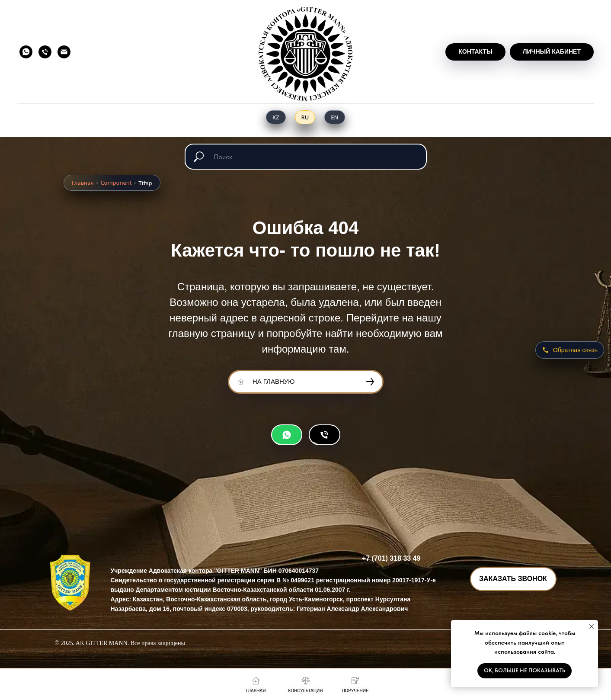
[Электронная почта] (64, 52)
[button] (513, 579)
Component (116, 183)
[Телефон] (45, 52)
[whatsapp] (26, 52)
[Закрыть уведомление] (592, 626)
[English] (334, 117)
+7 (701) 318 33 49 (391, 558)
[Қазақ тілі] (276, 117)
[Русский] (305, 117)
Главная (83, 183)
